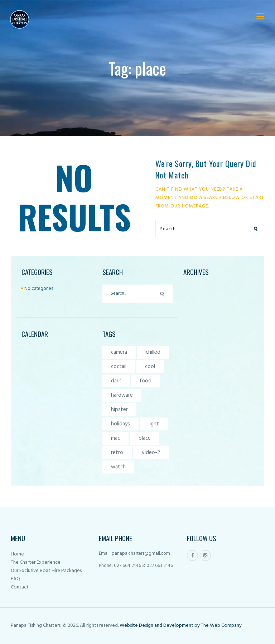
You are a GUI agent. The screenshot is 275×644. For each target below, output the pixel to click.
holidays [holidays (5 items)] (120, 424)
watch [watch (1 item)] (118, 467)
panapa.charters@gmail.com (141, 554)
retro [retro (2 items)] (117, 453)
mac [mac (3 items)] (115, 438)
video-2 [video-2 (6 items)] (151, 453)
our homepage (189, 206)
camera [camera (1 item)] (119, 352)
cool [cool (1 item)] (150, 367)
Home (17, 554)
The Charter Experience (36, 562)
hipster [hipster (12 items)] (119, 410)
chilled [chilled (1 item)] (153, 352)
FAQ (15, 579)
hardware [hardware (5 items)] (122, 395)
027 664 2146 (127, 566)
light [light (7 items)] (154, 424)
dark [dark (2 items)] (116, 381)
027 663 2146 (159, 566)
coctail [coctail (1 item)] (119, 367)
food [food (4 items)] (146, 381)
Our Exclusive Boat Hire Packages (46, 571)
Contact (20, 587)
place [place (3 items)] (145, 438)
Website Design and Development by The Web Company (180, 626)
